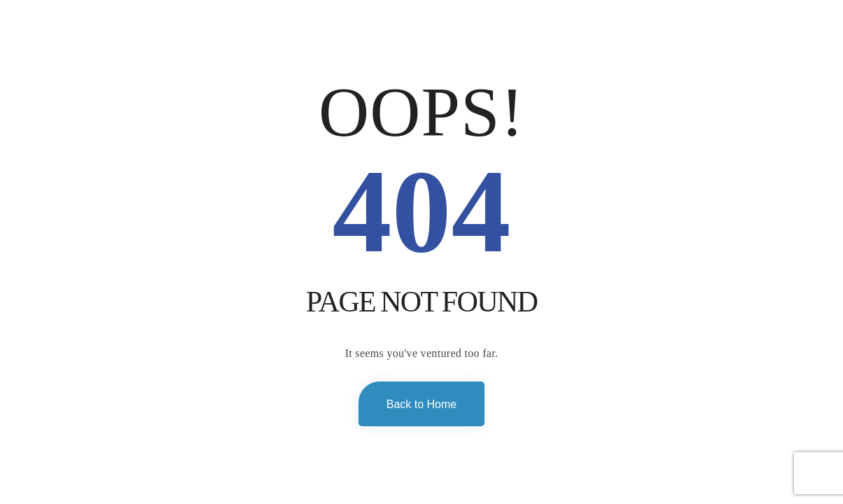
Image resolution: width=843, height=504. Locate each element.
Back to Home (421, 404)
